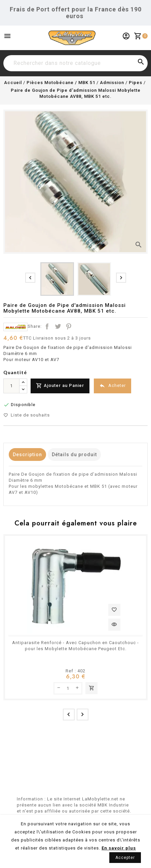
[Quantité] (11, 386)
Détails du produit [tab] (74, 455)
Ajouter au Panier (60, 386)
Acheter (112, 386)
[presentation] (30, 278)
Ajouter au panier (91, 688)
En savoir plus (119, 848)
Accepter (125, 858)
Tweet (58, 326)
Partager (47, 326)
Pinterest (69, 326)
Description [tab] (27, 455)
